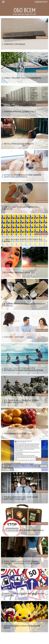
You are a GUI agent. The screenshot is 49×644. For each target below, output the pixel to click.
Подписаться (41, 2)
